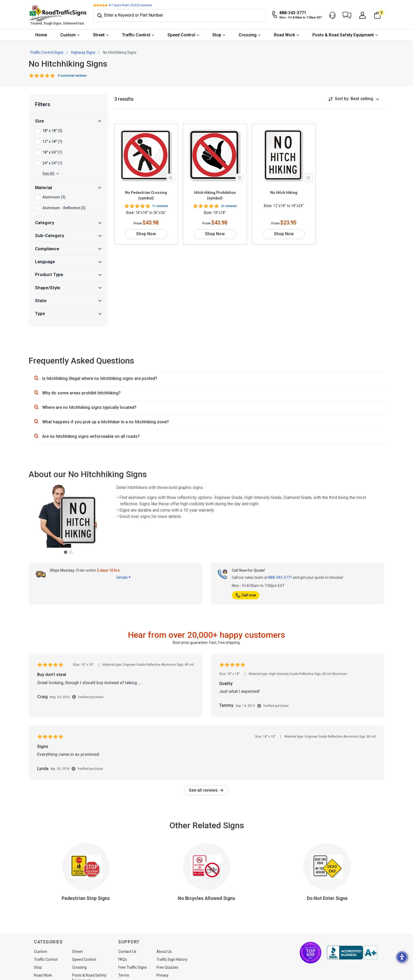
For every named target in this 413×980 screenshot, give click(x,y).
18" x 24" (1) (52, 153)
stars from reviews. (131, 5)
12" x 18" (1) (52, 142)
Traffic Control (136, 35)
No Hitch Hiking (284, 193)
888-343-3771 (280, 577)
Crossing (248, 35)
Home (41, 35)
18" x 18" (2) (52, 131)
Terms (124, 975)
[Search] (180, 15)
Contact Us (127, 952)
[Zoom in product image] (171, 178)
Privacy (163, 975)
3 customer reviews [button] (72, 76)
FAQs (123, 959)
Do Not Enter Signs (327, 898)
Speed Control (181, 35)
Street (99, 35)
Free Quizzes (167, 967)
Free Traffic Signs (133, 967)
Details (124, 577)
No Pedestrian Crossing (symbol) (146, 195)
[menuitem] (41, 35)
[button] (347, 15)
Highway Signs (83, 52)
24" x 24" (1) (52, 163)
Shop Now (146, 234)
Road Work (284, 35)
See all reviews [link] (206, 790)
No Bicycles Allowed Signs (206, 898)
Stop (217, 35)
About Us (164, 952)
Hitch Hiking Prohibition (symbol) (215, 195)
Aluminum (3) (54, 197)
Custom (68, 35)
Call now (246, 595)
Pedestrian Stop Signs (86, 898)
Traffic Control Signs (47, 52)
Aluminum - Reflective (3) (64, 208)
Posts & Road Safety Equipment (343, 35)
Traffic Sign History (172, 959)
